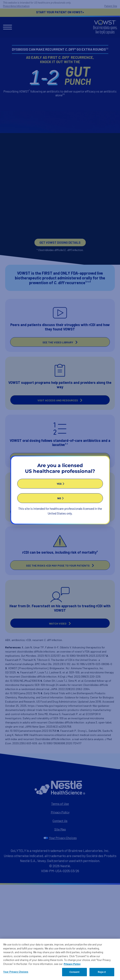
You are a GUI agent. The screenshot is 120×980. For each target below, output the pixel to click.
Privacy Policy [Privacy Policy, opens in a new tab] (72, 964)
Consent (75, 972)
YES (59, 482)
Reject (102, 972)
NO (59, 497)
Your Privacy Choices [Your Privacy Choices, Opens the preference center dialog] (16, 972)
